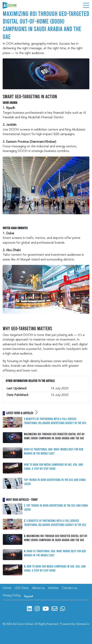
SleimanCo (83, 624)
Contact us (70, 588)
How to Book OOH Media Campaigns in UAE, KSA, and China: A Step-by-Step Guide (53, 466)
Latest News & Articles (22, 413)
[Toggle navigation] (86, 5)
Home (7, 588)
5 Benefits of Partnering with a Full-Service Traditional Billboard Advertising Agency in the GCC (55, 421)
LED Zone (22, 588)
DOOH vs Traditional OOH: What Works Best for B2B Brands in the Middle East (54, 451)
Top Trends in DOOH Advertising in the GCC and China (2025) (55, 482)
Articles (53, 588)
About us (38, 588)
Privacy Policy (12, 596)
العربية (28, 596)
